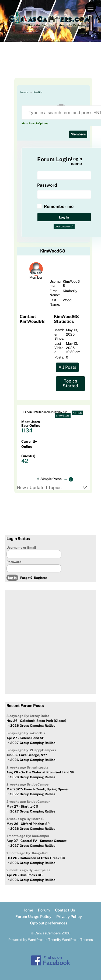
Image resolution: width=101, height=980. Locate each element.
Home (28, 910)
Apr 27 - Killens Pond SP (25, 738)
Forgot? (26, 578)
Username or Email (21, 548)
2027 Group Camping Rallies (33, 743)
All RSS (77, 413)
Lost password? (64, 226)
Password (14, 562)
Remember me (59, 206)
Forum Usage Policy (33, 916)
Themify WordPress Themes (71, 940)
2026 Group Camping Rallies (33, 726)
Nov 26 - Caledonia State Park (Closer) (36, 721)
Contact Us (65, 910)
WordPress (37, 940)
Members (78, 134)
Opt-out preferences (49, 923)
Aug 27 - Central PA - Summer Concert (36, 841)
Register (41, 578)
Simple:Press (51, 479)
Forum (24, 92)
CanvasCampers (48, 933)
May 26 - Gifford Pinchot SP (28, 824)
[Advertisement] (51, 64)
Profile (38, 92)
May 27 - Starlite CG (22, 807)
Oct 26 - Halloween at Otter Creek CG (36, 858)
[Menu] (90, 7)
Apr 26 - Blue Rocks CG (25, 875)
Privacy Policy (69, 916)
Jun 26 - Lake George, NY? (27, 755)
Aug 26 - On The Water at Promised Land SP (40, 772)
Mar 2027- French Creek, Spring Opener (38, 789)
